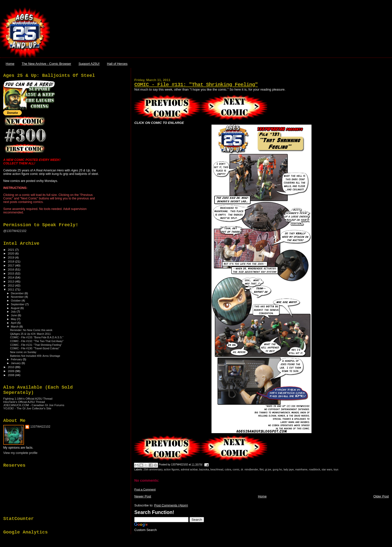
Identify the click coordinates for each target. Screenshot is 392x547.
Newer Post (143, 496)
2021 (11, 250)
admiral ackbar (189, 470)
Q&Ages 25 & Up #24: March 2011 (30, 334)
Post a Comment (145, 489)
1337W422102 (40, 427)
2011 (11, 289)
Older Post (381, 496)
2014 (11, 277)
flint (261, 470)
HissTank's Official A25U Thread (24, 402)
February (17, 359)
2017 (11, 265)
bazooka (204, 470)
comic (236, 470)
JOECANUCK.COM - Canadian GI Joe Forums (34, 405)
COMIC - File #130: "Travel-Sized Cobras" (35, 348)
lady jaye (289, 470)
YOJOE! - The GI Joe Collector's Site (27, 408)
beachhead (217, 470)
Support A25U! (89, 64)
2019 (11, 257)
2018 (11, 261)
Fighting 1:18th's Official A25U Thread (28, 398)
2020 (11, 253)
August (16, 308)
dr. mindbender (249, 470)
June (14, 315)
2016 (11, 269)
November (18, 297)
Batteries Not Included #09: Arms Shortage (35, 356)
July (14, 312)
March (15, 327)
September (18, 304)
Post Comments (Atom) (171, 505)
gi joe (268, 470)
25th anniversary (153, 470)
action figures (172, 470)
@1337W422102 (15, 231)
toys (336, 470)
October (16, 301)
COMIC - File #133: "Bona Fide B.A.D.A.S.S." (37, 337)
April (14, 323)
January (16, 363)
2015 (11, 273)
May (14, 319)
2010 (11, 367)
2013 (11, 281)
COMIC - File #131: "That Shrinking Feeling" (196, 85)
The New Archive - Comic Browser (46, 64)
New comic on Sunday (23, 352)
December (18, 293)
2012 (11, 285)
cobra (228, 470)
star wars (327, 470)
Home (10, 64)
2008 (11, 375)
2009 (11, 371)
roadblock (315, 470)
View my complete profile (20, 453)
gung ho (277, 470)
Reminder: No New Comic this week (31, 330)
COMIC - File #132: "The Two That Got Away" (37, 341)
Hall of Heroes (117, 64)
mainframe (301, 470)
